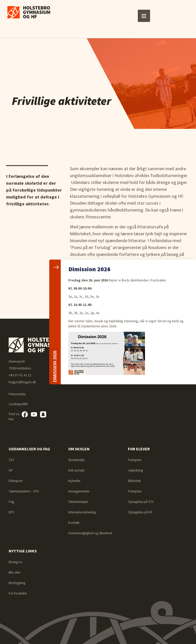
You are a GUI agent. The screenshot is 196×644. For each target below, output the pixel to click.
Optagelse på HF (140, 512)
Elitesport (16, 481)
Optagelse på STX (141, 502)
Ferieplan (135, 460)
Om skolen (79, 449)
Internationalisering (82, 512)
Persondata (17, 394)
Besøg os (15, 562)
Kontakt (74, 523)
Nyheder (74, 481)
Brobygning (17, 583)
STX (11, 460)
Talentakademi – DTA (24, 491)
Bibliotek (134, 481)
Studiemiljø (76, 460)
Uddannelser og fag (29, 449)
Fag (11, 502)
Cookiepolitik (18, 404)
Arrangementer (79, 491)
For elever (139, 449)
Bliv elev (15, 572)
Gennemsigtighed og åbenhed (90, 533)
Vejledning (135, 470)
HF (11, 470)
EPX (11, 512)
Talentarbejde (78, 502)
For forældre (18, 593)
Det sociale (76, 470)
